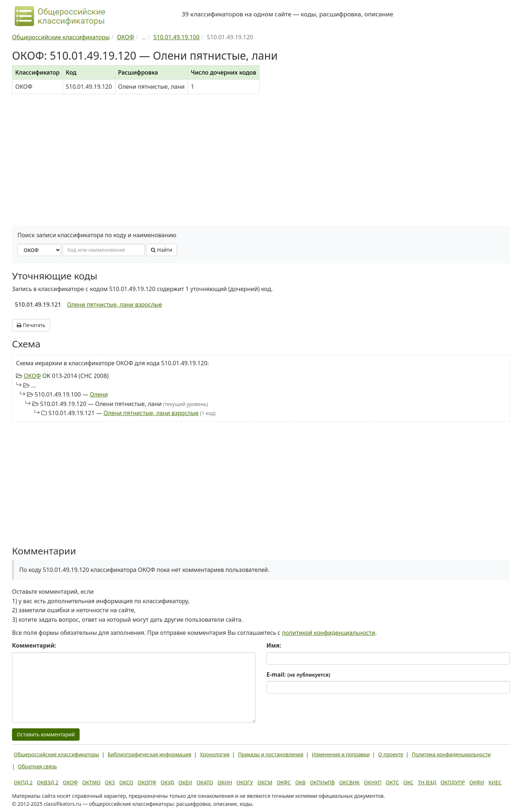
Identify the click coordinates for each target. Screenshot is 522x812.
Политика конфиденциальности (451, 754)
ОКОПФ (147, 782)
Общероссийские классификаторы (57, 754)
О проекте (391, 754)
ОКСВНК (349, 782)
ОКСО (126, 782)
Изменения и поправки (341, 754)
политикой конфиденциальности (329, 633)
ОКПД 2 (23, 782)
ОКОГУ (245, 782)
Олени (99, 394)
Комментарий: (34, 645)
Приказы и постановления (271, 754)
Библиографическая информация (149, 754)
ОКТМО (91, 782)
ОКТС (393, 782)
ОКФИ (477, 782)
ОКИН (225, 782)
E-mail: (298, 674)
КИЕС (495, 782)
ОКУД (167, 782)
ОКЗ (110, 782)
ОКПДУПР (453, 782)
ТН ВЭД (427, 782)
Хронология (215, 754)
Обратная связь (37, 766)
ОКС (408, 782)
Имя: (274, 645)
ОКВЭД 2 (48, 782)
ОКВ (300, 782)
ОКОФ (32, 376)
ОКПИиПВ (322, 782)
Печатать (31, 325)
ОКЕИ (185, 782)
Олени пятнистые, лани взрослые (115, 304)
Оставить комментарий (46, 734)
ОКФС (284, 782)
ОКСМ (265, 782)
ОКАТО (205, 782)
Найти (162, 250)
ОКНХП (373, 782)
